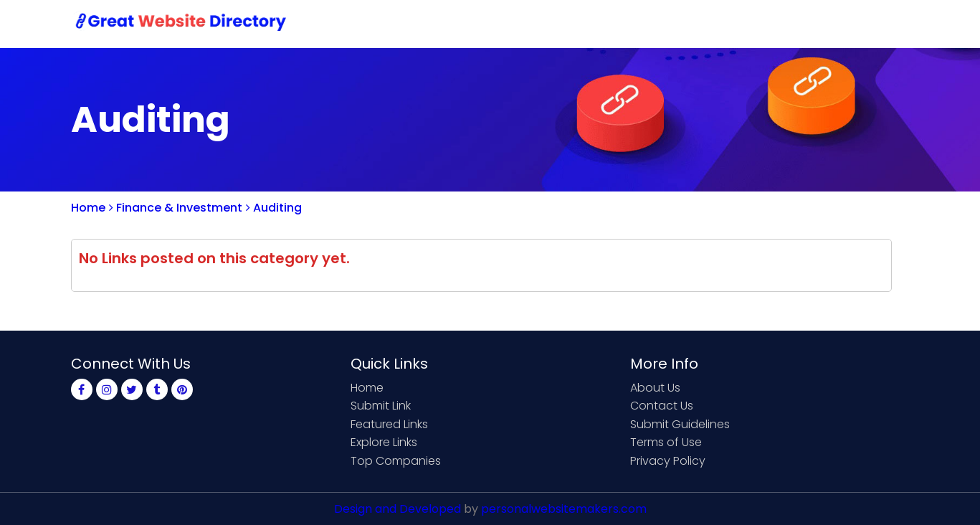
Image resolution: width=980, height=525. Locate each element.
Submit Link (621, 23)
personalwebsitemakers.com (564, 509)
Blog (887, 23)
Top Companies (396, 461)
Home (552, 23)
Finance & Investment (176, 208)
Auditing (274, 208)
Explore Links (384, 442)
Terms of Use (666, 442)
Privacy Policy (668, 461)
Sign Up (781, 23)
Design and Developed (398, 509)
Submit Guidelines (680, 424)
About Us (655, 388)
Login (838, 23)
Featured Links (389, 424)
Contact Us (707, 23)
